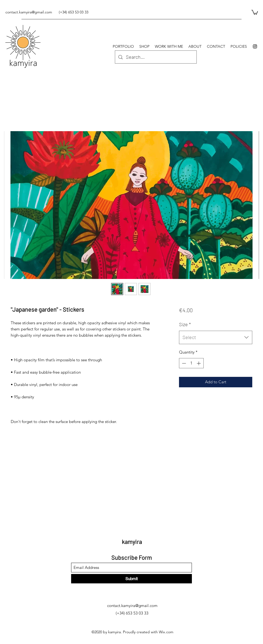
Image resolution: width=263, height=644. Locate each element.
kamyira (132, 542)
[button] (255, 12)
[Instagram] (255, 46)
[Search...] (156, 57)
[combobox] (216, 337)
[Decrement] (183, 363)
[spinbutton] (191, 363)
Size (185, 324)
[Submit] (131, 579)
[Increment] (199, 363)
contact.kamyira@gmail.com (29, 12)
